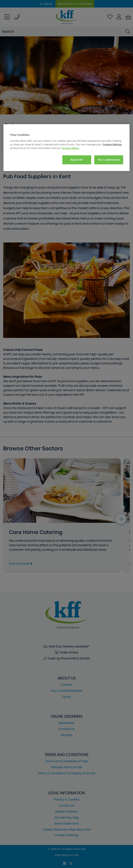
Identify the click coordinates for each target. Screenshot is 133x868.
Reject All (77, 160)
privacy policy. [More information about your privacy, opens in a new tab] (71, 148)
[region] (67, 148)
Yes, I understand (109, 160)
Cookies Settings (112, 144)
